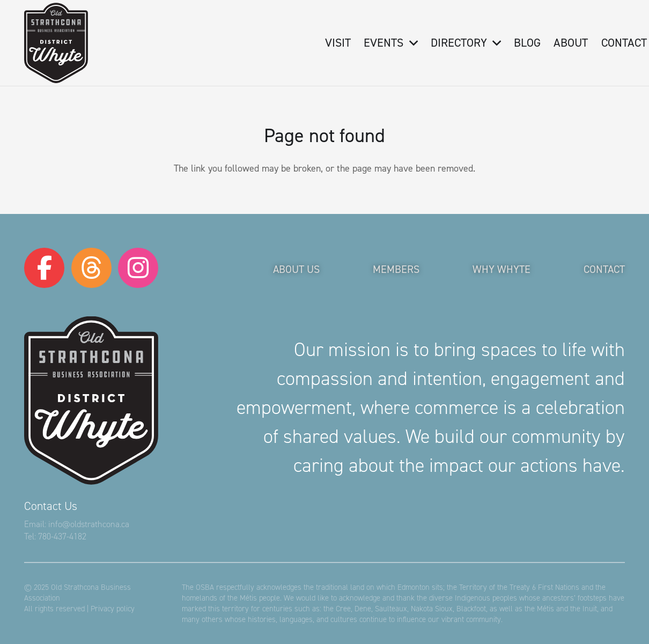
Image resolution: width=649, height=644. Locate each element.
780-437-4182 (62, 536)
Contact (604, 269)
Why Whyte (501, 269)
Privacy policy (113, 609)
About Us (296, 269)
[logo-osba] (56, 43)
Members (396, 269)
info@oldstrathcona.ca (89, 524)
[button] (410, 43)
